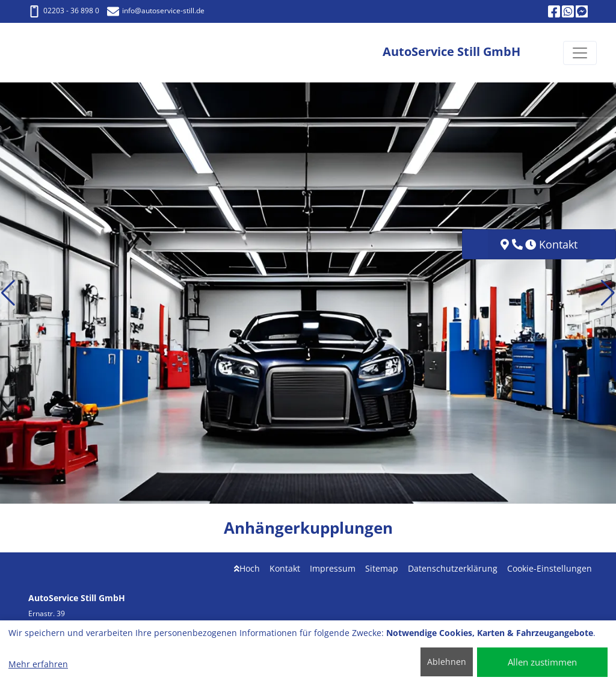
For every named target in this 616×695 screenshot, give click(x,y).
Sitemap (382, 568)
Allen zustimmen (542, 662)
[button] (8, 293)
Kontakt (285, 568)
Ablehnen (447, 662)
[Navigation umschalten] (580, 53)
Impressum (333, 568)
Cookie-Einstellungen (550, 568)
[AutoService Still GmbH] (64, 53)
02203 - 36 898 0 (64, 11)
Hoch (247, 568)
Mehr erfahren (38, 664)
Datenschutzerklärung (453, 568)
